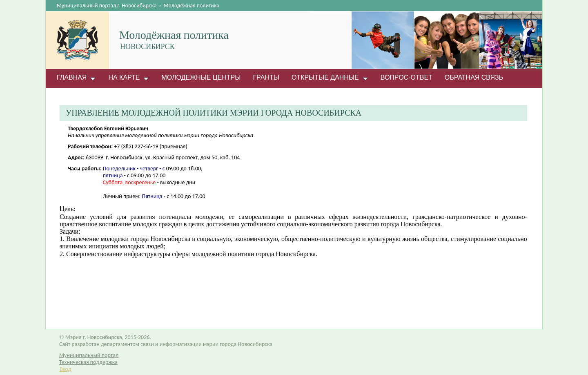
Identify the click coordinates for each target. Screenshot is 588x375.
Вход (65, 369)
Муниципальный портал (89, 355)
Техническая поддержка (88, 362)
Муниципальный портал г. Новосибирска (107, 6)
